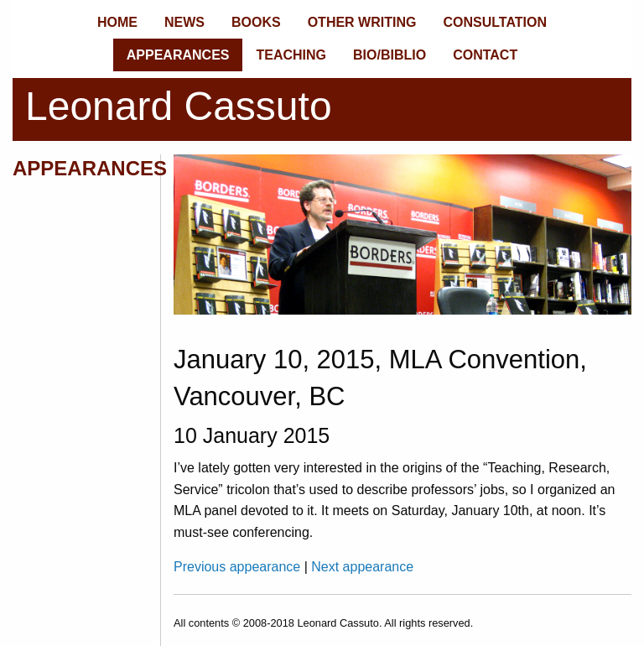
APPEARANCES (178, 55)
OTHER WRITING (362, 22)
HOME (117, 22)
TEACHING (291, 55)
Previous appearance (239, 567)
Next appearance (362, 567)
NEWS (184, 22)
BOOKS (256, 22)
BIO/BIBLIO (390, 55)
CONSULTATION (495, 22)
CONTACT (485, 55)
